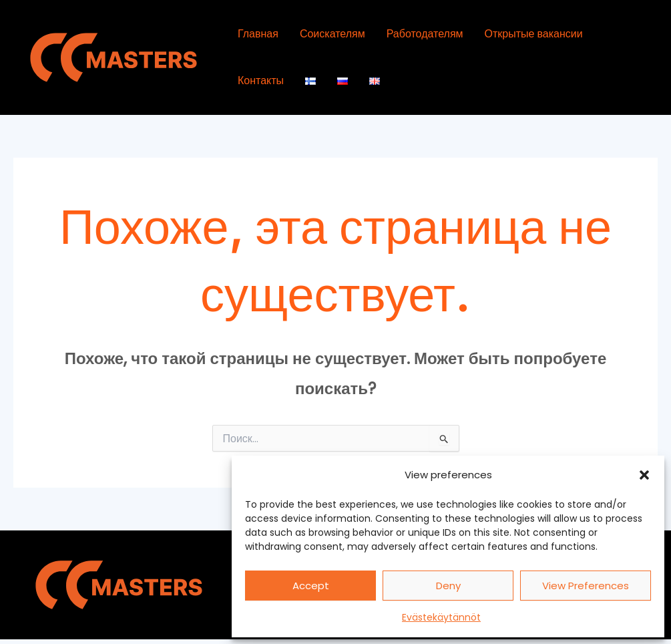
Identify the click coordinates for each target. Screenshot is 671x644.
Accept (311, 586)
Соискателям (332, 34)
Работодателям (425, 34)
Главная (258, 34)
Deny (448, 586)
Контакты (261, 80)
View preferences (586, 586)
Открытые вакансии (534, 34)
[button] (644, 475)
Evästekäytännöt (441, 617)
